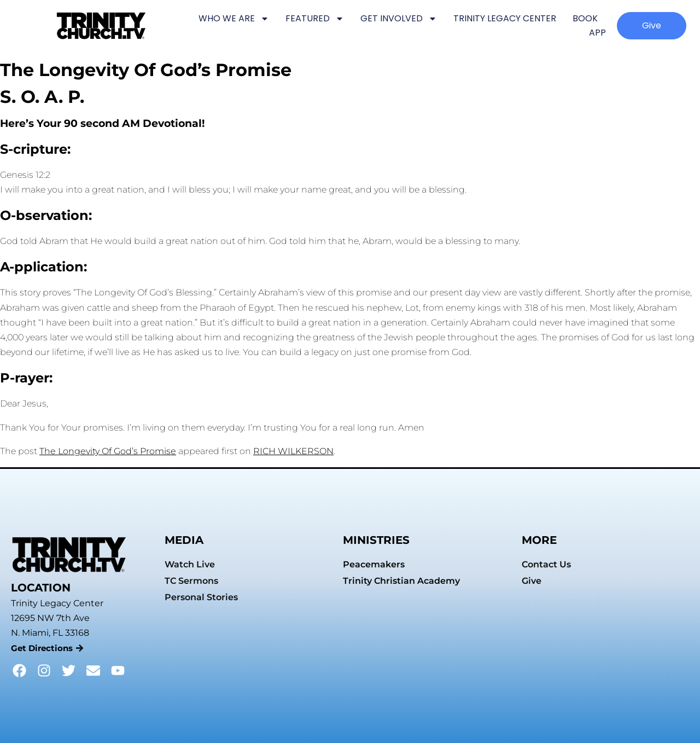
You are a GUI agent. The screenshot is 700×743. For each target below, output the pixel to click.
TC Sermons (191, 581)
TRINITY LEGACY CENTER (505, 18)
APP (597, 33)
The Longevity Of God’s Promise (108, 451)
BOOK (585, 18)
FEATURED (315, 19)
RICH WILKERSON (293, 451)
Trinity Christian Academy (401, 581)
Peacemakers (374, 564)
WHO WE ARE (234, 19)
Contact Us (546, 564)
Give (532, 581)
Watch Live (190, 564)
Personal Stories (201, 597)
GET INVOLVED (399, 19)
